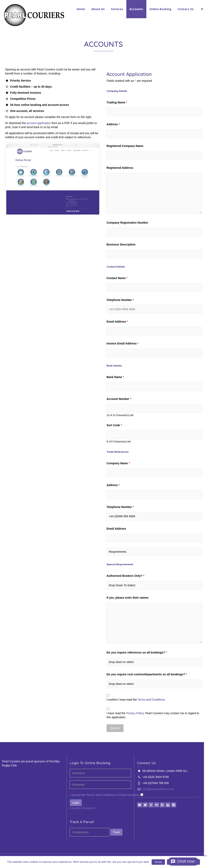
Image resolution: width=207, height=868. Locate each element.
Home (81, 9)
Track (116, 832)
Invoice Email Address (123, 343)
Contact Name (117, 278)
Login (76, 803)
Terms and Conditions (151, 700)
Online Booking (160, 9)
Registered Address (120, 168)
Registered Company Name (125, 146)
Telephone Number (120, 300)
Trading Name (117, 102)
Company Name (118, 463)
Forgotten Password (82, 808)
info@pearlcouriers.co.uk (158, 789)
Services (117, 9)
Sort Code (114, 425)
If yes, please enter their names (128, 598)
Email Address (117, 322)
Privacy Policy (135, 713)
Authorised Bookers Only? (125, 576)
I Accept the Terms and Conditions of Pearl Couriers (105, 795)
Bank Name (115, 377)
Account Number (119, 399)
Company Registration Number (127, 223)
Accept (158, 862)
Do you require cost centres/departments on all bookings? (147, 674)
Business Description (121, 244)
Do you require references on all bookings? (137, 652)
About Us (98, 9)
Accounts (136, 9)
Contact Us (186, 9)
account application (39, 123)
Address (113, 124)
